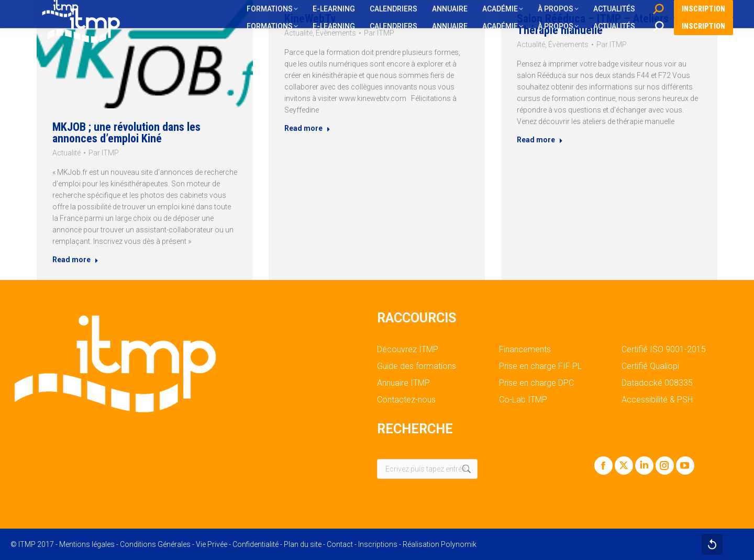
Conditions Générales (155, 544)
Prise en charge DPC (536, 383)
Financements (525, 350)
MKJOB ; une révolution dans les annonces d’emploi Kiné (125, 132)
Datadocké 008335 (657, 383)
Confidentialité (256, 544)
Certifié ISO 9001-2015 (664, 350)
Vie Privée (212, 544)
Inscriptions (378, 544)
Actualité (63, 153)
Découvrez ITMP (408, 350)
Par (102, 153)
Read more (72, 265)
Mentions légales (87, 544)
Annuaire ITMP (403, 383)
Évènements (576, 61)
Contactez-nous (406, 400)
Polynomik (459, 544)
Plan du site (303, 544)
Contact (340, 544)
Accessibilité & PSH (657, 400)
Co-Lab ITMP (523, 400)
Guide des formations (417, 366)
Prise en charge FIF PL (540, 366)
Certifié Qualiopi (650, 366)
